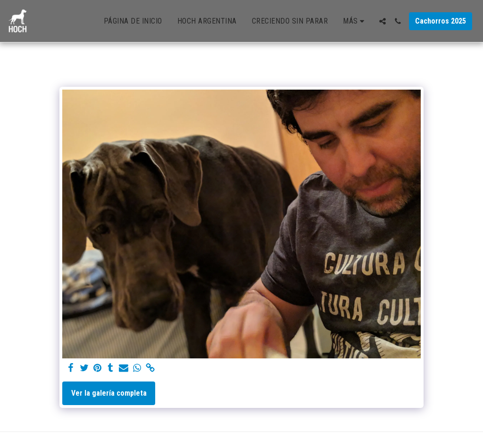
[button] (383, 21)
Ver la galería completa (109, 393)
